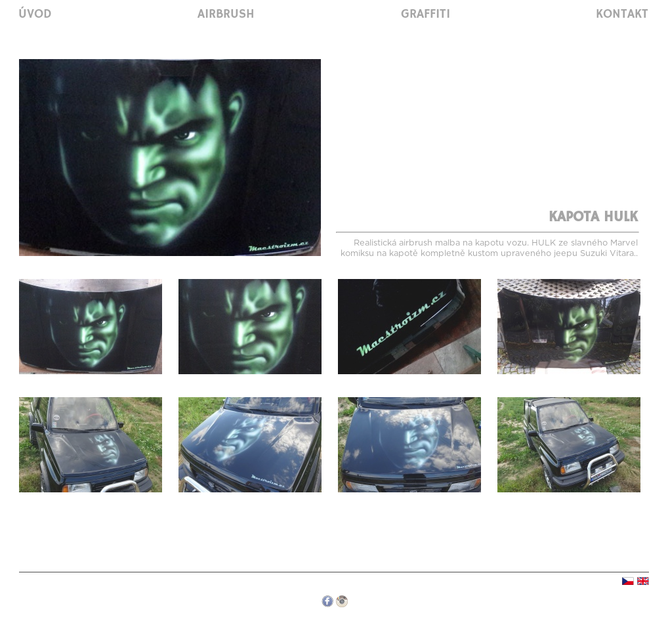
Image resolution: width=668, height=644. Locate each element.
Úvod (35, 14)
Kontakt (622, 14)
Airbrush (226, 14)
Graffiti (426, 14)
